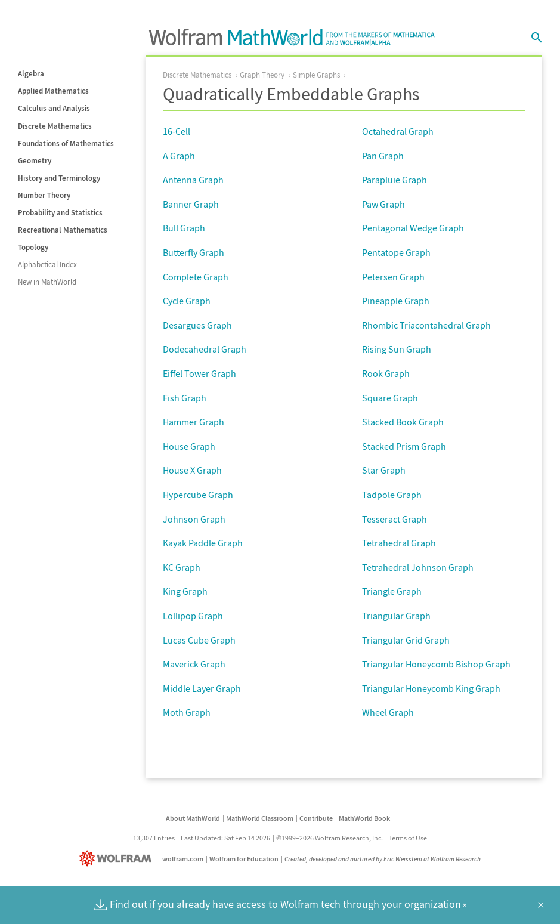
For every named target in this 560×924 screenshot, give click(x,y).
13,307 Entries (154, 838)
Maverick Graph (194, 664)
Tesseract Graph (395, 519)
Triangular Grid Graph (406, 640)
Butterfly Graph (194, 252)
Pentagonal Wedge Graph (413, 228)
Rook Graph (386, 373)
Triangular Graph (396, 616)
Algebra (31, 74)
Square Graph (390, 398)
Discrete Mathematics (55, 126)
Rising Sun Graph (397, 349)
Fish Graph (185, 398)
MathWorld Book (364, 818)
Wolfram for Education (244, 859)
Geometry (35, 161)
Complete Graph (196, 277)
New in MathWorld (47, 282)
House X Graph (192, 470)
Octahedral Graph (398, 131)
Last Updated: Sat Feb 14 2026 (225, 838)
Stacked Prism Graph (404, 446)
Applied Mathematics (53, 91)
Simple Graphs (316, 75)
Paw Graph (383, 204)
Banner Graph (191, 204)
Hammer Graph (194, 422)
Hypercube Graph (198, 495)
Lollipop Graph (193, 616)
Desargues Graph (197, 325)
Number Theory (44, 195)
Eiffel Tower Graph (199, 373)
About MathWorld (193, 818)
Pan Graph (383, 156)
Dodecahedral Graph (205, 349)
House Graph (189, 446)
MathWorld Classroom (260, 818)
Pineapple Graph (396, 301)
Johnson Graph (194, 519)
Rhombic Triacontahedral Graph (426, 325)
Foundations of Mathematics (66, 143)
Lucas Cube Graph (199, 640)
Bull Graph (184, 228)
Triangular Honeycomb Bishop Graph (436, 664)
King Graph (185, 591)
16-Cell (177, 131)
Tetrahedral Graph (399, 543)
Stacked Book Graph (403, 422)
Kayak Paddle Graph (203, 543)
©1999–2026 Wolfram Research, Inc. (329, 838)
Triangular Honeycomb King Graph (431, 688)
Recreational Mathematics (63, 230)
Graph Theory (262, 75)
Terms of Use (408, 838)
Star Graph (384, 470)
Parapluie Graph (395, 180)
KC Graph (182, 567)
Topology (33, 247)
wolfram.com (183, 859)
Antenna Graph (193, 180)
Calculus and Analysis (54, 108)
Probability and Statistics (60, 213)
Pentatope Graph (396, 252)
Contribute (316, 818)
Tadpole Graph (392, 495)
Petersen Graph (393, 277)
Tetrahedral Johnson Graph (418, 567)
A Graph (179, 156)
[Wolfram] (118, 859)
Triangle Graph (392, 591)
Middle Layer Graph (202, 688)
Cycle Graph (187, 301)
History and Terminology (59, 178)
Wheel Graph (388, 712)
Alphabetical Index (47, 265)
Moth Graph (187, 712)
